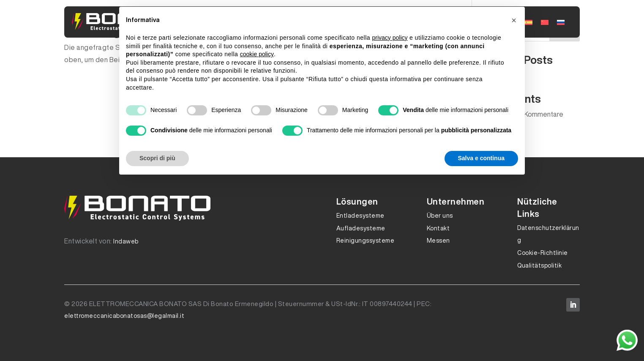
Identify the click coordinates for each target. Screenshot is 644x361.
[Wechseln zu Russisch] (561, 22)
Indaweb (126, 241)
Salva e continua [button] (481, 158)
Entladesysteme (360, 216)
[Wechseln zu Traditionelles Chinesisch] (545, 22)
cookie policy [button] (257, 54)
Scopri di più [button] (157, 158)
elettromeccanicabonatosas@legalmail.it (124, 316)
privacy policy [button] (390, 38)
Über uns (440, 216)
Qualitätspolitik (539, 265)
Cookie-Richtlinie (543, 253)
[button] (514, 20)
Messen (438, 241)
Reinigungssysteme (366, 241)
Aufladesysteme (361, 228)
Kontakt (438, 228)
